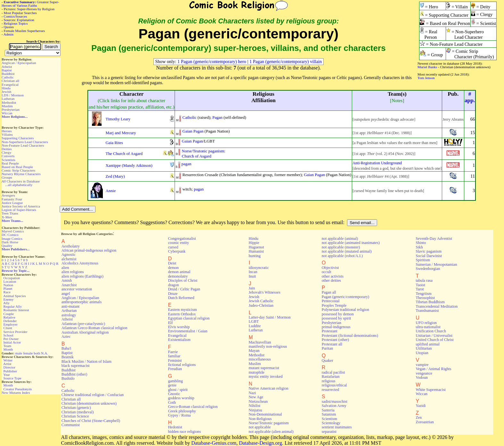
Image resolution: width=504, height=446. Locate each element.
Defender (10, 321)
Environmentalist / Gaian (188, 331)
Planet (8, 288)
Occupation (12, 278)
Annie (111, 191)
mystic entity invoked (266, 377)
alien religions (73, 272)
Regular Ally (13, 306)
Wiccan (7, 113)
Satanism (329, 414)
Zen (419, 418)
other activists (333, 276)
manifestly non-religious (268, 346)
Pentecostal (331, 301)
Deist (172, 263)
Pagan (218, 117)
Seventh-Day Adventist (434, 239)
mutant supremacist (264, 368)
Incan (253, 272)
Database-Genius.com (214, 443)
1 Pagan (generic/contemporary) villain (286, 61)
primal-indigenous (336, 327)
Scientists (8, 160)
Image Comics (12, 239)
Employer (11, 324)
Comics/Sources (16, 16)
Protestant (330, 331)
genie (172, 385)
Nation (8, 285)
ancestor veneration (77, 289)
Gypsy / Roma (179, 415)
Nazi (252, 393)
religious (329, 381)
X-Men (7, 217)
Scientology (331, 423)
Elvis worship (179, 327)
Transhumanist (427, 311)
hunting (255, 256)
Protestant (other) (335, 340)
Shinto (421, 243)
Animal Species (15, 296)
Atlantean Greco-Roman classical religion (95, 328)
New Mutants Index (16, 393)
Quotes (9, 27)
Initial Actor (12, 342)
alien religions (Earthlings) (83, 276)
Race (7, 292)
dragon (173, 285)
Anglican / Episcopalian (19, 63)
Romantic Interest (16, 310)
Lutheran (8, 99)
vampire (422, 365)
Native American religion (269, 388)
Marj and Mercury (121, 133)
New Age (256, 397)
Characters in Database (21, 181)
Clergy (6, 152)
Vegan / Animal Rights (433, 369)
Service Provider (16, 332)
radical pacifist (333, 372)
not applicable (260, 427)
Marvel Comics (13, 231)
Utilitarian (424, 348)
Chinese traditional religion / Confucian (93, 395)
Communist (71, 425)
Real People (10, 163)
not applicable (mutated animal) (347, 251)
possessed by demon (338, 314)
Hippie (254, 243)
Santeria (328, 410)
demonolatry (178, 276)
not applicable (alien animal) (271, 432)
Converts (8, 156)
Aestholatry (71, 246)
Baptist (7, 70)
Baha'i (66, 348)
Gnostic (174, 394)
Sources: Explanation (19, 20)
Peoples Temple (334, 305)
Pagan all (329, 292)
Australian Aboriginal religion (85, 332)
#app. (470, 97)
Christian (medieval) (78, 412)
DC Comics (10, 235)
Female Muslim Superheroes (25, 31)
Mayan (254, 351)
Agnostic (69, 255)
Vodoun (422, 377)
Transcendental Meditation (437, 306)
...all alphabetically (19, 185)
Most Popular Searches (20, 13)
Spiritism (423, 260)
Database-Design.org (260, 443)
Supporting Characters (18, 138)
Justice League (12, 203)
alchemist (69, 259)
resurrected (330, 390)
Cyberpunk (177, 251)
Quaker (327, 361)
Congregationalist (182, 239)
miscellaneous (260, 359)
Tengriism (423, 294)
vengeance (424, 373)
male (19, 353)
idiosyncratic (259, 268)
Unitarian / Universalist (434, 336)
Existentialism (179, 340)
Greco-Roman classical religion (193, 407)
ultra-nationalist (428, 327)
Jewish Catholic (261, 301)
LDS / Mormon (13, 95)
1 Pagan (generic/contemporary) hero (212, 61)
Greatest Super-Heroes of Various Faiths (30, 4)
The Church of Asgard (124, 154)
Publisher (10, 371)
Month (8, 349)
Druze (173, 294)
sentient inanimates (337, 427)
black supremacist (76, 366)
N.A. (45, 353)
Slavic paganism (429, 251)
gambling (175, 381)
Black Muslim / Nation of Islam (87, 361)
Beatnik (68, 357)
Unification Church (431, 331)
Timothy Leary (118, 119)
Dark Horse (10, 242)
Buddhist (8, 74)
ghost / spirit (178, 390)
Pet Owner (11, 339)
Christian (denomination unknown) (89, 403)
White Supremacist (430, 390)
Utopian (422, 353)
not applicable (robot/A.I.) (342, 256)
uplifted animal (427, 344)
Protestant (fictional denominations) (350, 336)
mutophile (257, 372)
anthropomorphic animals (82, 302)
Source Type (12, 378)
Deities (7, 149)
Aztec (66, 337)
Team (7, 346)
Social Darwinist (429, 256)
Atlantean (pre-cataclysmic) (83, 324)
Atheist (7, 67)
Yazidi (421, 406)
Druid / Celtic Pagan (184, 289)
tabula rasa (424, 280)
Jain (252, 288)
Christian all (10, 81)
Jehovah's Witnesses (264, 292)
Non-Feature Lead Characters (23, 145)
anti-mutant (70, 306)
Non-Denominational (265, 414)
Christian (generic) (76, 408)
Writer (8, 360)
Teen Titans (10, 213)
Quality (7, 246)
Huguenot (256, 247)
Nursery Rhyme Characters (21, 174)
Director (9, 367)
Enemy (9, 299)
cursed (173, 247)
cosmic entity (178, 243)
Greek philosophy (182, 411)
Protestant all (332, 344)
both (37, 353)
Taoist (420, 285)
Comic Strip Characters (18, 170)
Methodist (9, 102)
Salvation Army (334, 406)
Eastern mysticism (182, 310)
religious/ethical (334, 385)
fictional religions (182, 365)
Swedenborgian (428, 269)
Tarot (420, 289)
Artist (7, 364)
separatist (329, 432)
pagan (186, 164)
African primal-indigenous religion (89, 250)
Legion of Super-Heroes (19, 210)
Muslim (7, 106)
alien (65, 268)
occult (326, 272)
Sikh (419, 247)
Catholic (8, 77)
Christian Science (75, 416)
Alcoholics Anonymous (80, 263)
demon (173, 268)
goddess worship (181, 398)
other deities (331, 280)
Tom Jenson (426, 78)
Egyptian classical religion (189, 318)
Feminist (175, 361)
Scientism (329, 419)
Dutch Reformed (181, 298)
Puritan (327, 348)
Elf (170, 323)
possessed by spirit (336, 318)
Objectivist (330, 268)
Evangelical (10, 85)
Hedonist (175, 427)
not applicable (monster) (341, 247)
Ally (6, 303)
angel (66, 294)
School (8, 335)
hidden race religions (184, 432)
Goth (172, 402)
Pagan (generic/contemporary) (345, 297)
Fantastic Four (12, 199)
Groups (7, 177)
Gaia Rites (114, 143)
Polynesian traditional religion (345, 310)
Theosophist (425, 298)
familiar (174, 356)
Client (8, 328)
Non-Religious (260, 419)
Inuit (252, 276)
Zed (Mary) (115, 176)
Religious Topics (16, 23)
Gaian (187, 131)
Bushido (68, 378)
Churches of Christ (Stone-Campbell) (91, 421)
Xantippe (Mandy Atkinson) (129, 165)
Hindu (6, 88)
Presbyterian (11, 109)
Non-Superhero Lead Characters (25, 142)
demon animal (179, 272)
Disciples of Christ (183, 280)
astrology (69, 315)
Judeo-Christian (261, 305)
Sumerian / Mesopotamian (436, 264)
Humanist (256, 251)
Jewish (6, 92)
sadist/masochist (335, 401)
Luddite (255, 326)
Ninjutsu (255, 410)
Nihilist (255, 406)
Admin (8, 34)
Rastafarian (331, 377)
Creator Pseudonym (18, 389)
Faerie (173, 352)
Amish (67, 280)
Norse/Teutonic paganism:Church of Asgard (203, 154)
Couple (9, 314)
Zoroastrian (425, 422)
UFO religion (426, 323)
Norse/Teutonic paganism (269, 423)
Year (7, 375)
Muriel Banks (427, 67)
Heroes (7, 131)
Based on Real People (17, 167)
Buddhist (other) (74, 374)
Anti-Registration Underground (377, 163)
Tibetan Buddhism (430, 302)
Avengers (8, 195)
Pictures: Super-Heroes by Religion (29, 9)
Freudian (175, 369)
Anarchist (69, 285)
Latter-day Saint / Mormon (270, 317)
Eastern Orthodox (182, 314)
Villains (7, 134)
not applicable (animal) (340, 239)
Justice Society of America (21, 206)
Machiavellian (260, 342)
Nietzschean (258, 401)
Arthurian (69, 311)
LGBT (254, 321)
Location (10, 281)
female (28, 353)
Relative (9, 317)
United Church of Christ (435, 340)
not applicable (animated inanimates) (351, 243)
